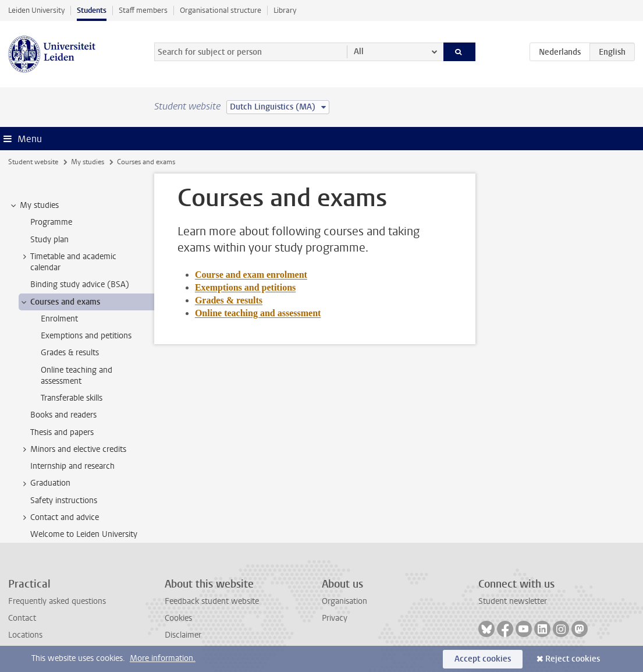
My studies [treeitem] (34, 206)
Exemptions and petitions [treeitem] (86, 336)
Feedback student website (212, 601)
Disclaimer (183, 635)
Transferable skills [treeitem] (72, 398)
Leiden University (36, 10)
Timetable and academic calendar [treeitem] (68, 262)
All (359, 52)
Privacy (335, 618)
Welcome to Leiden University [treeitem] (84, 534)
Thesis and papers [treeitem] (62, 432)
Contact (22, 618)
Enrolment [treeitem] (59, 319)
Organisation (344, 601)
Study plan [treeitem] (49, 240)
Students (92, 10)
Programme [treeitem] (51, 222)
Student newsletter (513, 601)
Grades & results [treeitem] (70, 353)
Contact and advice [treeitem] (59, 518)
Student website (33, 162)
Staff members (143, 10)
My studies (88, 162)
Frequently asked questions (57, 601)
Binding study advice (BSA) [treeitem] (80, 284)
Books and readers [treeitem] (63, 415)
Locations (25, 635)
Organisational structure (221, 10)
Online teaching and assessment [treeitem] (77, 376)
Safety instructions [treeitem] (64, 501)
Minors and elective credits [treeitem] (73, 450)
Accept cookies (483, 659)
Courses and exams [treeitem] (60, 302)
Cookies (178, 618)
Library (285, 10)
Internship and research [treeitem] (72, 466)
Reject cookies (573, 659)
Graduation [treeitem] (45, 483)
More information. (163, 658)
